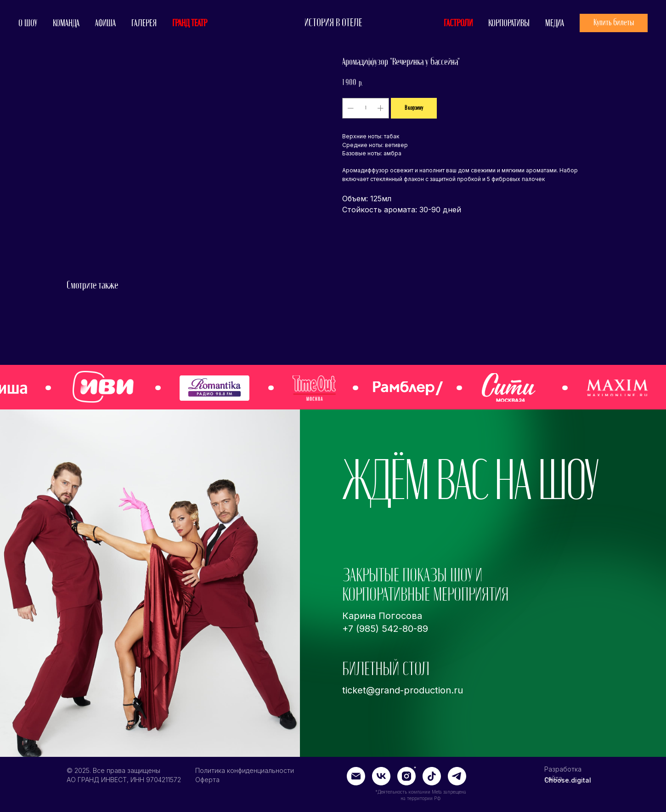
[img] (617, 388)
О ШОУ (28, 23)
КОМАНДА (66, 23)
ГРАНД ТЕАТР (190, 23)
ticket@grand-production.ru (403, 690)
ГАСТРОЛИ (458, 23)
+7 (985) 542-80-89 (385, 629)
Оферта (207, 780)
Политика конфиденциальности (245, 770)
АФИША (105, 23)
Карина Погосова (382, 616)
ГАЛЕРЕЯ (144, 23)
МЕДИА (555, 23)
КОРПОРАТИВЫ (509, 23)
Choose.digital (568, 780)
